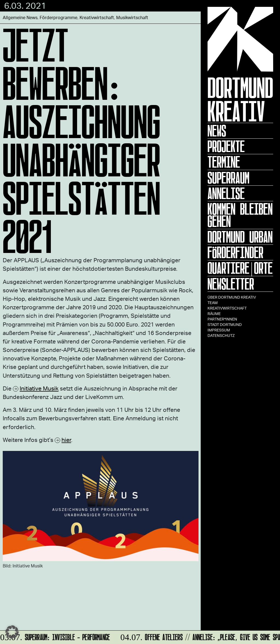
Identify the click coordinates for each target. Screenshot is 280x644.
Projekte (226, 146)
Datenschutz (221, 335)
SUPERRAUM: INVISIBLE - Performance (56, 636)
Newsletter (231, 284)
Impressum (219, 330)
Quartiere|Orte (240, 268)
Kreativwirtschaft (227, 308)
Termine (224, 162)
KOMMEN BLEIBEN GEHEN (240, 215)
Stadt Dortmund (225, 324)
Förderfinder (235, 252)
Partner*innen (222, 319)
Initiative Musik (39, 388)
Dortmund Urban (240, 237)
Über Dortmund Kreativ (232, 297)
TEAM (213, 303)
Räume (214, 314)
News (217, 131)
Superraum (228, 178)
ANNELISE (226, 193)
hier (66, 440)
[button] (12, 632)
